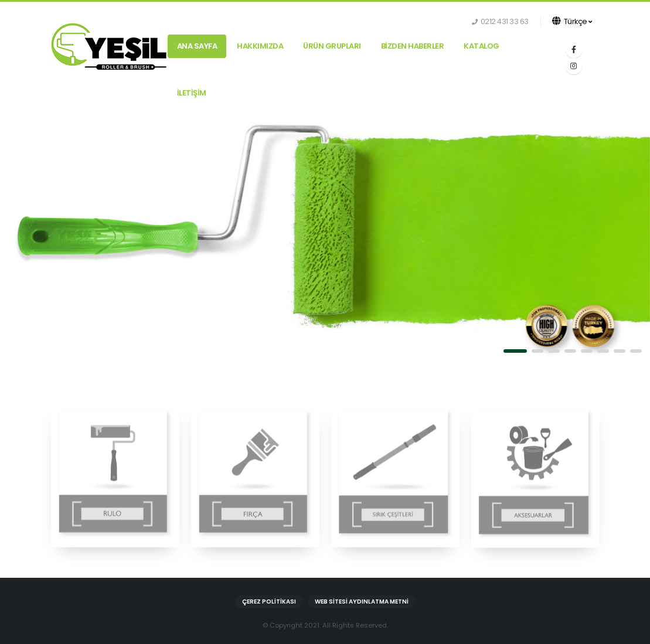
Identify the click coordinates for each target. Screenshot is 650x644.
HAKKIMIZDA (260, 46)
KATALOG (481, 46)
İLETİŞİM (192, 93)
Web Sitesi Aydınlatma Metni (362, 602)
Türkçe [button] (572, 21)
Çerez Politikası (269, 602)
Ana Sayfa (197, 46)
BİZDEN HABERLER (413, 46)
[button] (515, 351)
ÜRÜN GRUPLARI (332, 46)
